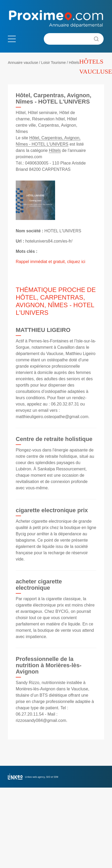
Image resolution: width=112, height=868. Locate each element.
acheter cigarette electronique (39, 585)
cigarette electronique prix (52, 510)
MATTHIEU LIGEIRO (43, 330)
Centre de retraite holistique (54, 439)
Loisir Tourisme (54, 63)
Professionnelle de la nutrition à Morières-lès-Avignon (49, 665)
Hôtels (74, 63)
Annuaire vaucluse (23, 63)
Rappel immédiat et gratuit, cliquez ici (50, 262)
